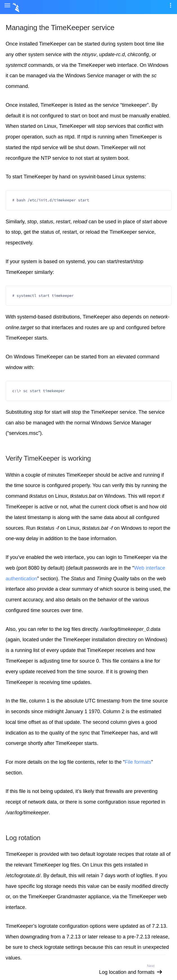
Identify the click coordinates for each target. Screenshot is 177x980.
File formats (138, 762)
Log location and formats (127, 972)
